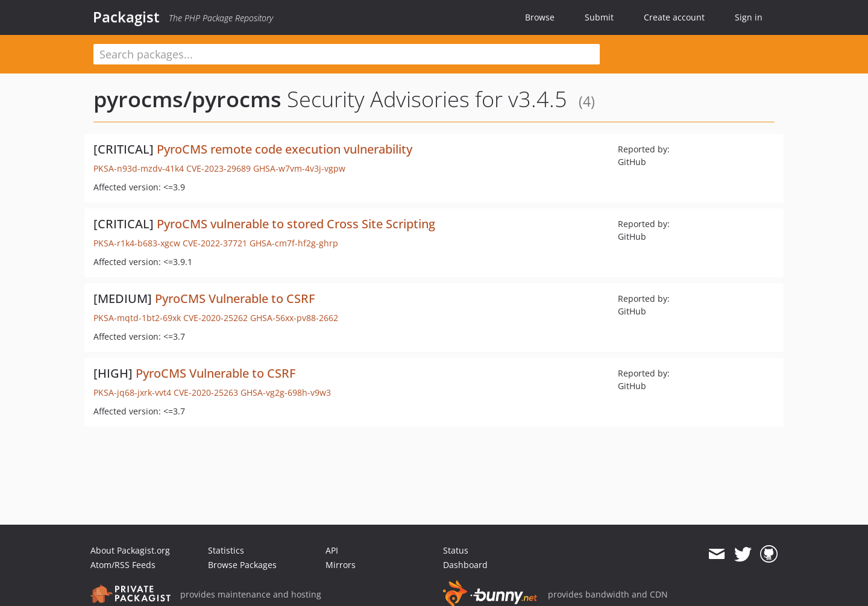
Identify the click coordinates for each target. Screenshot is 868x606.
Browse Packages (242, 565)
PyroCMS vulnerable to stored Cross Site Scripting (296, 224)
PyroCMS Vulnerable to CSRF (235, 298)
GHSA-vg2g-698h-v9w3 (286, 392)
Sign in (749, 17)
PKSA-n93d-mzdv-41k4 (139, 168)
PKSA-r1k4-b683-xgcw (137, 243)
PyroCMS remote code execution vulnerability (285, 149)
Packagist (126, 17)
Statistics (226, 550)
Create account (674, 17)
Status (456, 550)
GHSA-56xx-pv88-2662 (294, 318)
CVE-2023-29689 (219, 168)
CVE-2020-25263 (206, 392)
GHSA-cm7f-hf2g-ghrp (294, 243)
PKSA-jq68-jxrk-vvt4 (132, 392)
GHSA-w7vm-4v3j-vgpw (299, 168)
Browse (540, 17)
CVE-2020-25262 (215, 318)
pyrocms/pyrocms (187, 99)
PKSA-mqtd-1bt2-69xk (137, 318)
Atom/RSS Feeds (123, 565)
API (332, 550)
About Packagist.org (130, 550)
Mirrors (341, 565)
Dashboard (465, 565)
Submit (599, 17)
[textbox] (347, 54)
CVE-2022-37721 (215, 243)
